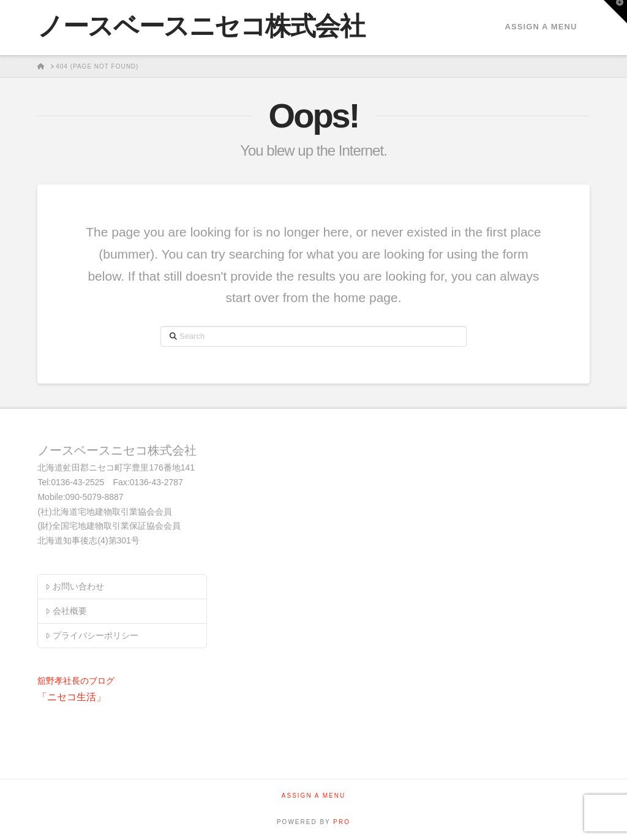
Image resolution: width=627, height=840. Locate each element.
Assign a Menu (541, 27)
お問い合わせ (74, 586)
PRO (342, 822)
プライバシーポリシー (92, 635)
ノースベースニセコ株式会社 (201, 26)
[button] (615, 12)
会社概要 (66, 611)
